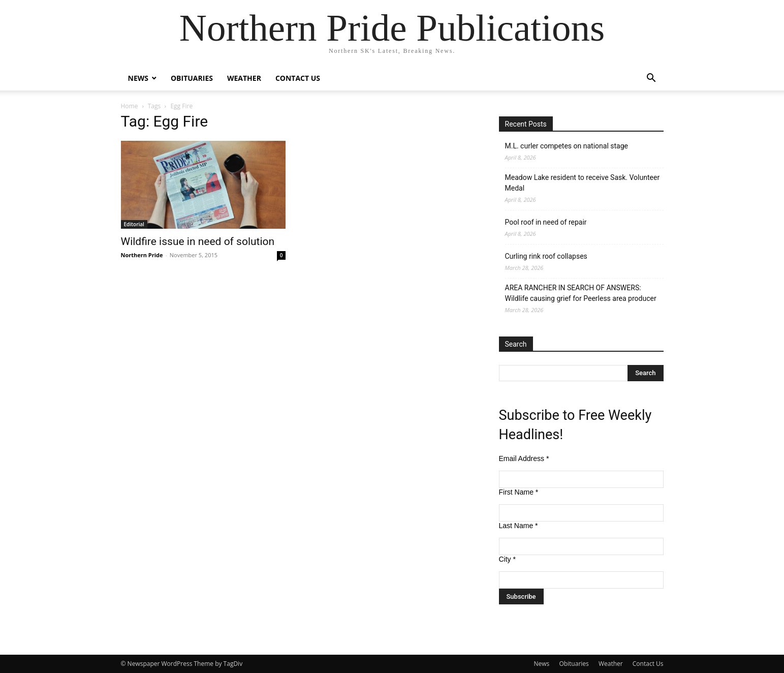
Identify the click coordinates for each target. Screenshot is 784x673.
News (138, 78)
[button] (651, 79)
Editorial (134, 224)
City (507, 559)
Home (130, 106)
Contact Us (298, 78)
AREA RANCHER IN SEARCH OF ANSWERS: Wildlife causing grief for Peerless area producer (581, 293)
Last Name (519, 526)
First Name (519, 492)
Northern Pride (142, 255)
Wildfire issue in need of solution (198, 241)
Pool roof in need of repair (546, 222)
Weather (244, 78)
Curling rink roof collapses (546, 256)
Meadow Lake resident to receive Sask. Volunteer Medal (583, 183)
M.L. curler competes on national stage (567, 146)
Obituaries (192, 78)
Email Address (524, 458)
